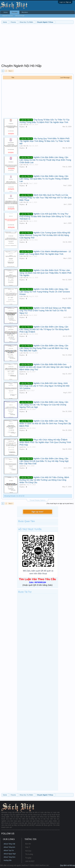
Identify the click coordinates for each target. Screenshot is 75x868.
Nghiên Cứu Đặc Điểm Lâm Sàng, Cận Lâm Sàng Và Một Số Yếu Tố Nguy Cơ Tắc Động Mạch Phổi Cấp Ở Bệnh (44, 329)
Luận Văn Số (24, 124)
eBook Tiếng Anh (9, 847)
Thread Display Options (37, 500)
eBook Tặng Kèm (10, 857)
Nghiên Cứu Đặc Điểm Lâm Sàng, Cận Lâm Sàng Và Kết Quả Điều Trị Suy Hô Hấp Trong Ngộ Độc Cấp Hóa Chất (44, 461)
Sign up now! (37, 512)
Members (25, 12)
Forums (15, 12)
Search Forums (8, 16)
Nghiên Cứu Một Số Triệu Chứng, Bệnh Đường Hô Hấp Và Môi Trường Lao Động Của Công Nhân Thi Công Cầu (44, 480)
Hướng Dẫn (8, 860)
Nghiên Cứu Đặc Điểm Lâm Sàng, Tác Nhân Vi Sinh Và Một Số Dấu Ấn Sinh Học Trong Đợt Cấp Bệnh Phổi (45, 423)
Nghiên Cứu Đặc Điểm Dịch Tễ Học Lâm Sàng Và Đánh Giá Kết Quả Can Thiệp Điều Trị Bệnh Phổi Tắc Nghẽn (45, 273)
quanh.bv (23, 372)
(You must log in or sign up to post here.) (60, 503)
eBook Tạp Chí (9, 850)
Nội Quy (28, 851)
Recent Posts (20, 16)
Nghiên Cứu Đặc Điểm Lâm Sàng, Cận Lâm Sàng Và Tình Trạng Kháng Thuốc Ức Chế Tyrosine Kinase (45, 292)
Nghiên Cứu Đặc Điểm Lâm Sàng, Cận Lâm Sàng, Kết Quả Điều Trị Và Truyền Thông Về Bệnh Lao (44, 179)
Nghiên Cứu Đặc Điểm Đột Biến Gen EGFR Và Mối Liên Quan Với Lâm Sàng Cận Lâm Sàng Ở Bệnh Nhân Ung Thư (45, 367)
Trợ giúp (28, 858)
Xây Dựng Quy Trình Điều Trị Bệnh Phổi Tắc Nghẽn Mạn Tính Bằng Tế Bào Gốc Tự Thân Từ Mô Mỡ (44, 141)
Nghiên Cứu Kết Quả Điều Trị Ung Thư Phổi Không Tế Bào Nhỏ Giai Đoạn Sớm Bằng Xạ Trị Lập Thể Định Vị (45, 216)
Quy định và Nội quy (68, 865)
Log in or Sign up (65, 2)
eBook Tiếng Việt (9, 844)
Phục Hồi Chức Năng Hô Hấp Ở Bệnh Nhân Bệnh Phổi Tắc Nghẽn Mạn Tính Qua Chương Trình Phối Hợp (45, 442)
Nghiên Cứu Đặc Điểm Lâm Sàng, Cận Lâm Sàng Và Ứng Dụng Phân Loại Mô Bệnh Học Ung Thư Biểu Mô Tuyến (44, 348)
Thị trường (29, 854)
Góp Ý (28, 847)
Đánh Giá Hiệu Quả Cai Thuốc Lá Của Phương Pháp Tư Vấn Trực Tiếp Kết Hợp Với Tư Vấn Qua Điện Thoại (45, 198)
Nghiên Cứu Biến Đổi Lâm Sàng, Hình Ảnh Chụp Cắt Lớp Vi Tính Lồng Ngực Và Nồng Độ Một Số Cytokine (44, 386)
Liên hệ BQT (30, 861)
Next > (11, 71)
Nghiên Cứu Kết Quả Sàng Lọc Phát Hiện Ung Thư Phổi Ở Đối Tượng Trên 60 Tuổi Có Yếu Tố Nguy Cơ (45, 310)
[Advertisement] (37, 45)
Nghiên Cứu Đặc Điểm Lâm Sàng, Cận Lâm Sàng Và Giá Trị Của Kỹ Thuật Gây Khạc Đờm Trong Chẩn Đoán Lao (45, 160)
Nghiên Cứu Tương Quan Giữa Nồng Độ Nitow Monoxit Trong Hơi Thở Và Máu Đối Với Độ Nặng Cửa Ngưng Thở (45, 235)
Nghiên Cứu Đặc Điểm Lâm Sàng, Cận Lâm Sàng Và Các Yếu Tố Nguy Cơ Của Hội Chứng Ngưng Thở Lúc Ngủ (44, 405)
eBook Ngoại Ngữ (10, 854)
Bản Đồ (28, 844)
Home (6, 12)
